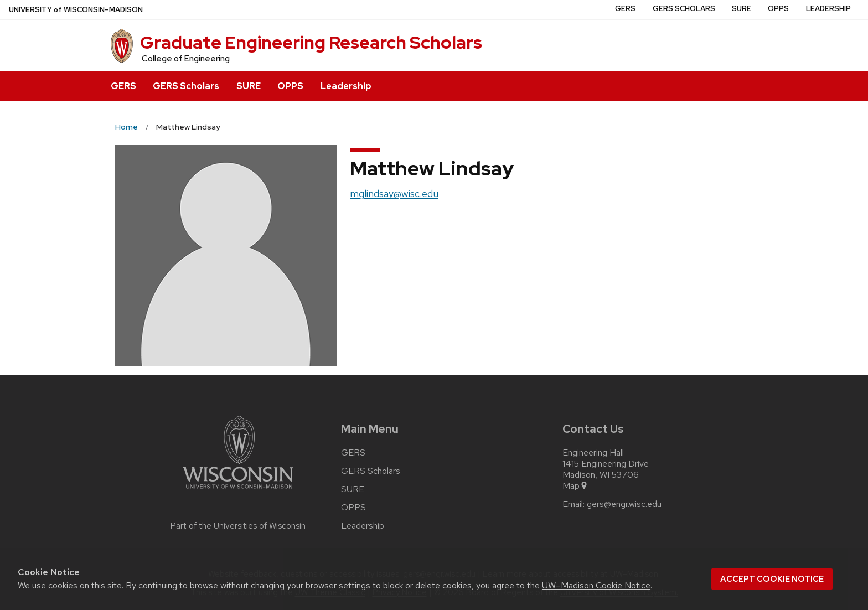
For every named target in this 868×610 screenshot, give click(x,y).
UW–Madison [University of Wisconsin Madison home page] (76, 10)
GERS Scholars (186, 86)
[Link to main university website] (238, 491)
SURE (249, 86)
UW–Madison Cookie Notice (596, 585)
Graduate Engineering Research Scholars (311, 42)
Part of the (238, 526)
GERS (123, 86)
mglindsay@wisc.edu (394, 193)
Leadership (346, 86)
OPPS (290, 86)
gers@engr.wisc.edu (624, 504)
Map (575, 486)
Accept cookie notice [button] (772, 579)
